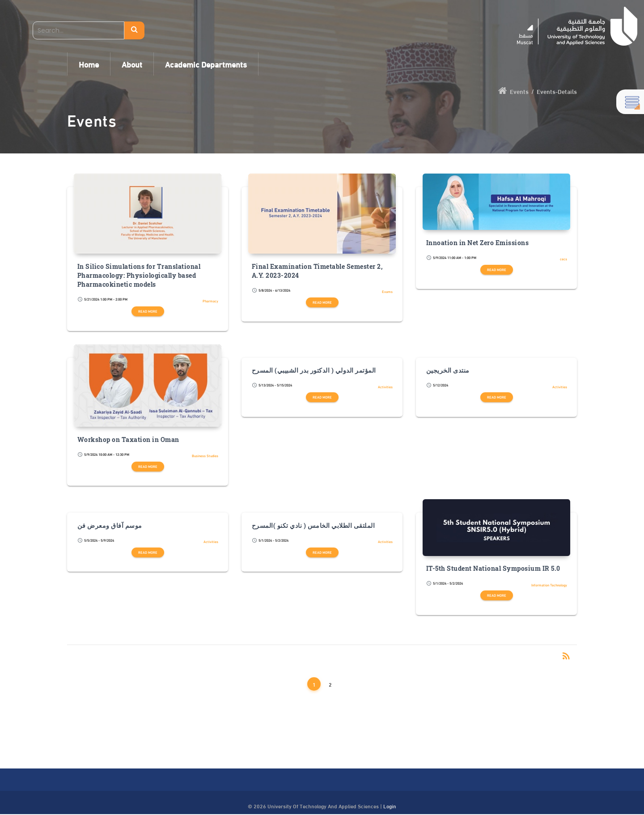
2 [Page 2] (330, 684)
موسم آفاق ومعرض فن (110, 526)
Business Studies (205, 456)
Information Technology (549, 585)
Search (134, 30)
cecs (563, 259)
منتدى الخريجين (448, 370)
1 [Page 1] (314, 684)
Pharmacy (210, 301)
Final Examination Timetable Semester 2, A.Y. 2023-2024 (317, 271)
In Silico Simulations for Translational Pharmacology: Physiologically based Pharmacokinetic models (139, 276)
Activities (385, 387)
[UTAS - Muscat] (577, 26)
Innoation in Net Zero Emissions (478, 243)
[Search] (78, 30)
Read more (148, 311)
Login (390, 806)
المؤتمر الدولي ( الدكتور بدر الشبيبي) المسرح (314, 370)
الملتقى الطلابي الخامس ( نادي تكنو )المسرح (314, 526)
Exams (387, 291)
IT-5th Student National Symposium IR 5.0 (493, 569)
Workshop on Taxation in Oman (128, 440)
